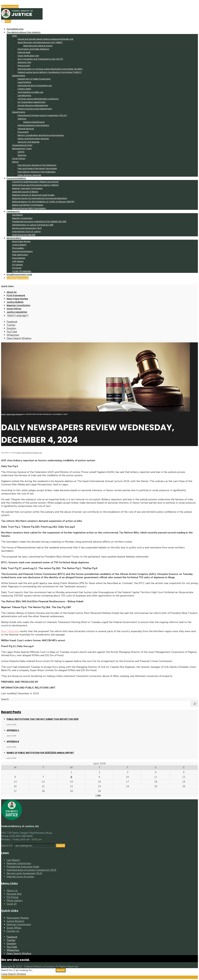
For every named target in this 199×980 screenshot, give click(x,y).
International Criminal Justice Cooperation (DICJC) (42, 115)
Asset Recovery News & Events (38, 46)
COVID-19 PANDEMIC (22, 271)
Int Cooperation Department (32, 102)
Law (13, 212)
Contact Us (13, 931)
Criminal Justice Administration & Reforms (38, 99)
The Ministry (24, 32)
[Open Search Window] (19, 338)
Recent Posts (11, 712)
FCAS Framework (16, 295)
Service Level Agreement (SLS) (27, 228)
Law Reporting (24, 96)
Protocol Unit (24, 66)
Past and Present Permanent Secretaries (37, 168)
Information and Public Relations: (34, 49)
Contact (18, 278)
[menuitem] (102, 104)
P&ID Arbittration (20, 255)
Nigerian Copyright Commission (27, 188)
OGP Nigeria (18, 261)
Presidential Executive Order (23, 867)
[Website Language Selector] (18, 316)
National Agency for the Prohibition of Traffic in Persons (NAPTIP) (43, 202)
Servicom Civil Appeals (29, 142)
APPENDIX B (13, 741)
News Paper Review (21, 241)
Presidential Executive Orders (39, 222)
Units (15, 36)
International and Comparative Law (35, 86)
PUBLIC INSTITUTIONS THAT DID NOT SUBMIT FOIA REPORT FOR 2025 (43, 719)
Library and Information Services (33, 139)
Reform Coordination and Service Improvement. (41, 135)
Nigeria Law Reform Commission (28, 205)
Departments (19, 76)
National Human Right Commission (29, 208)
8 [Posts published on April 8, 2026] (71, 777)
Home (15, 29)
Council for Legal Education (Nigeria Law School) (35, 182)
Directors (22, 155)
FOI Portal (17, 268)
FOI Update (17, 265)
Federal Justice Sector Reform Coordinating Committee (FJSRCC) (50, 72)
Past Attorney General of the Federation (37, 165)
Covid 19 (12, 904)
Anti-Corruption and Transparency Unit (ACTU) (40, 59)
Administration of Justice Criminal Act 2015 (33, 225)
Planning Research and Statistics (33, 125)
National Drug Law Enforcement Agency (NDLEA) (35, 185)
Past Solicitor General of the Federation (37, 172)
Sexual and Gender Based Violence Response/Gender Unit (46, 39)
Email (19, 275)
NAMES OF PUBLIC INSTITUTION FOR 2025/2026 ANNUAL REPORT (40, 753)
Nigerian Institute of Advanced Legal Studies (33, 195)
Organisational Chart (22, 145)
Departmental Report (22, 251)
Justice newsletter (17, 312)
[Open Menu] (3, 21)
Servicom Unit (24, 62)
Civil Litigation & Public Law (30, 92)
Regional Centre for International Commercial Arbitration (40, 198)
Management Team (22, 149)
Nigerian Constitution (22, 218)
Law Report (17, 215)
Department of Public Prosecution (34, 79)
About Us (12, 292)
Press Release (19, 258)
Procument (23, 132)
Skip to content (10, 6)
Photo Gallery (15, 901)
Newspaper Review (18, 918)
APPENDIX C (13, 730)
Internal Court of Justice (20, 877)
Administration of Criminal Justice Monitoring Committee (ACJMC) (50, 69)
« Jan (98, 795)
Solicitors (22, 119)
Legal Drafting (24, 82)
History (15, 162)
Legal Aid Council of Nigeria (25, 192)
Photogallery (18, 248)
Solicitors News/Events (34, 122)
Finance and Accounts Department (35, 109)
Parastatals (16, 178)
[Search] (195, 704)
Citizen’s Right (24, 89)
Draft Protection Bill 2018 (24, 235)
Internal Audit (24, 52)
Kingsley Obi (37, 453)
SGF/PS (21, 152)
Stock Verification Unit (28, 56)
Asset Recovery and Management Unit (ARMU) (40, 42)
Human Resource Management (33, 105)
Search (5, 699)
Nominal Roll (14, 894)
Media (14, 238)
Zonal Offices (19, 159)
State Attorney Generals (29, 175)
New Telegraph (10, 631)
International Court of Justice (26, 232)
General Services (26, 129)
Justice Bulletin (19, 245)
